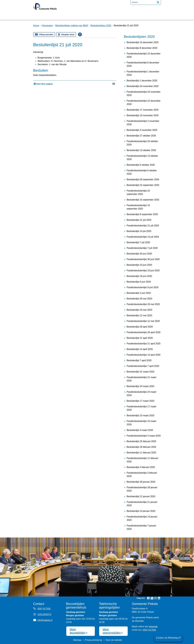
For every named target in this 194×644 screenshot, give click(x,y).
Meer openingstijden (112, 631)
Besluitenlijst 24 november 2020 (143, 86)
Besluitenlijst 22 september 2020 (143, 185)
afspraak (153, 627)
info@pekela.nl (43, 620)
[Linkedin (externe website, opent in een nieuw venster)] (159, 598)
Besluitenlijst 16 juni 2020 (139, 276)
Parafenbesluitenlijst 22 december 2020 (144, 102)
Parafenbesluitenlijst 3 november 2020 (143, 123)
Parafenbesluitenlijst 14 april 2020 (144, 355)
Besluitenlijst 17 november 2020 (143, 110)
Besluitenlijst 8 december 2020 (142, 48)
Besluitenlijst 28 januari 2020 (141, 482)
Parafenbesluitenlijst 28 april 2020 (144, 332)
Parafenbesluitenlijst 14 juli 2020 (143, 237)
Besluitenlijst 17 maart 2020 (141, 401)
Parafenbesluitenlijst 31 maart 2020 (142, 379)
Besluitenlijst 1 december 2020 (142, 81)
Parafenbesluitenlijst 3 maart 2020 (144, 436)
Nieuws (111, 16)
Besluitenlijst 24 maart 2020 (141, 386)
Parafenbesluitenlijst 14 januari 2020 (142, 518)
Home (36, 25)
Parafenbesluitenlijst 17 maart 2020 (142, 408)
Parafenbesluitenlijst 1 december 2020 (143, 73)
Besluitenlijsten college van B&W (72, 25)
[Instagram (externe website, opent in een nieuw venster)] (156, 598)
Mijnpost (127, 16)
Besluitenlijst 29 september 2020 (143, 179)
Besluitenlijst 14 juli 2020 (139, 231)
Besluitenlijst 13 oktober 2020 (141, 150)
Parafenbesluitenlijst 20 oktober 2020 (142, 143)
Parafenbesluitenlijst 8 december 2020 (143, 64)
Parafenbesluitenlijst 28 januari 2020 (142, 489)
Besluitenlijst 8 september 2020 (142, 214)
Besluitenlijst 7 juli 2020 (138, 242)
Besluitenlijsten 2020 (101, 25)
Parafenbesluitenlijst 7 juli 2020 (142, 248)
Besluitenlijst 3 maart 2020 (140, 430)
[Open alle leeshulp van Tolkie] (80, 34)
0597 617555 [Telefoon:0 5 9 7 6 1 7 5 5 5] (44, 609)
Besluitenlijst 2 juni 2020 (139, 293)
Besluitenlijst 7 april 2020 (139, 360)
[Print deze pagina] (114, 84)
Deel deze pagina (44, 84)
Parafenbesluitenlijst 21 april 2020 (144, 344)
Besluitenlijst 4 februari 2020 (141, 467)
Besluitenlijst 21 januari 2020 (141, 496)
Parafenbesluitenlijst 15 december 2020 (144, 55)
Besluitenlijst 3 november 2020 (142, 130)
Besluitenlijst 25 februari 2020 (141, 441)
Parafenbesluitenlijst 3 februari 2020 (142, 475)
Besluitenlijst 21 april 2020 (140, 338)
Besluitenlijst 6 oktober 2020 (141, 165)
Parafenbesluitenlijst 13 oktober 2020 (142, 158)
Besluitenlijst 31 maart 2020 (141, 372)
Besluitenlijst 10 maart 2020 (141, 415)
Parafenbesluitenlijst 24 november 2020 (144, 93)
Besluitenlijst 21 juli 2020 (139, 220)
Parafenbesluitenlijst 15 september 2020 (138, 207)
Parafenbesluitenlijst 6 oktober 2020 (142, 172)
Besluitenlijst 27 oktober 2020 (141, 136)
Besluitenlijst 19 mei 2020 (139, 310)
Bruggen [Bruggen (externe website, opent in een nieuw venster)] (61, 16)
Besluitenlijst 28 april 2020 (140, 327)
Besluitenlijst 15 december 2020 (143, 42)
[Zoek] (158, 2)
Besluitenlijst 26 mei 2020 (139, 299)
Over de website (114, 640)
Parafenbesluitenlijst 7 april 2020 (143, 366)
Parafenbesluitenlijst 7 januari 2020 (141, 527)
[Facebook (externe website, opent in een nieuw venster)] (148, 598)
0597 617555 (149, 630)
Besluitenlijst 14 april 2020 (140, 349)
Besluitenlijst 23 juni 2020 (139, 265)
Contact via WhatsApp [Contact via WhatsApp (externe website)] (167, 638)
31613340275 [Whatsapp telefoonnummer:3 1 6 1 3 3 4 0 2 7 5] (44, 614)
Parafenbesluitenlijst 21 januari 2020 (142, 504)
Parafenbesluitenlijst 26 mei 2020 (143, 304)
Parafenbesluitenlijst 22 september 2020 (138, 192)
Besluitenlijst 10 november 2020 (143, 115)
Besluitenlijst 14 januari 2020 (141, 511)
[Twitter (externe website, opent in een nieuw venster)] (152, 598)
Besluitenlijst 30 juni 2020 (139, 254)
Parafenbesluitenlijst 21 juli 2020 (143, 226)
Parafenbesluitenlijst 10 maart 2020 (142, 423)
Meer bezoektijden (78, 631)
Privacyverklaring (93, 640)
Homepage (43, 16)
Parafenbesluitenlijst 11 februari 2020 (142, 460)
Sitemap (77, 640)
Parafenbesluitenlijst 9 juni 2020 (143, 287)
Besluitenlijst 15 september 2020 (143, 200)
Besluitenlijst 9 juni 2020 (139, 282)
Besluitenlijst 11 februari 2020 (141, 453)
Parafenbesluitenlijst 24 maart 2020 (142, 394)
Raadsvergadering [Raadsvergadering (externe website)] (86, 16)
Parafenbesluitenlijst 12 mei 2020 (143, 321)
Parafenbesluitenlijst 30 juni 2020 (143, 259)
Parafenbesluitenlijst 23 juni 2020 (143, 271)
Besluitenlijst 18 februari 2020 (141, 447)
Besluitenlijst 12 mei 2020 (139, 315)
